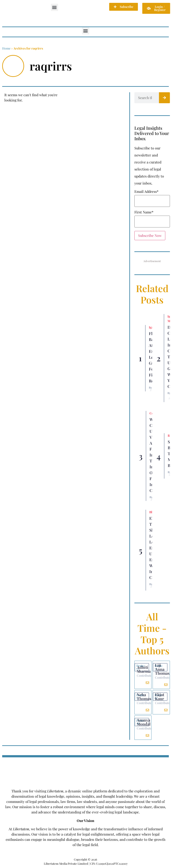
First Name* (144, 212)
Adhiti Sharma (144, 669)
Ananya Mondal (144, 722)
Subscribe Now (150, 235)
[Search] (164, 98)
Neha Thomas (144, 697)
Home (6, 48)
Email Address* (146, 192)
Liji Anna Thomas (162, 669)
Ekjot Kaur (160, 697)
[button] (54, 7)
